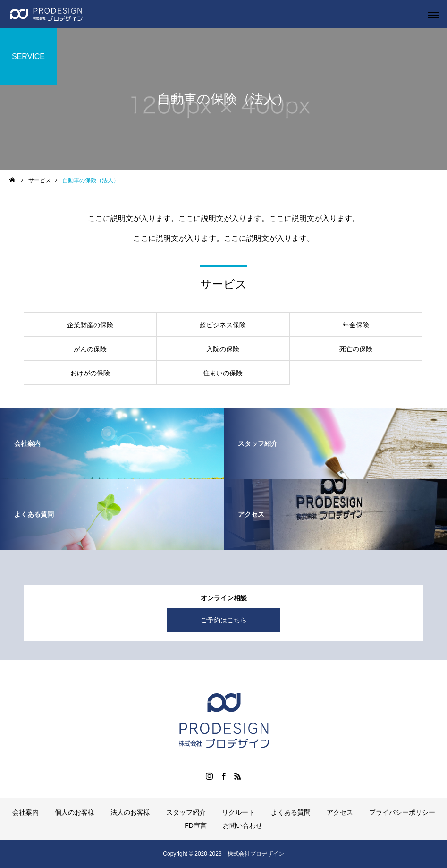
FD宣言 (196, 825)
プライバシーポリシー (402, 812)
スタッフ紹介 (186, 812)
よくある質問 (291, 812)
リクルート (238, 812)
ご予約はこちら (224, 620)
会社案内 (25, 812)
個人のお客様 (75, 812)
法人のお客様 (130, 812)
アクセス (340, 812)
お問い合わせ (243, 825)
